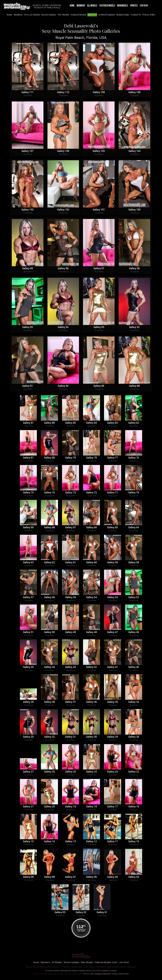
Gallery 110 (63, 92)
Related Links (123, 15)
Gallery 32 (49, 737)
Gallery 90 (63, 386)
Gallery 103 (28, 210)
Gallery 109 (99, 92)
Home (72, 6)
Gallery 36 (92, 702)
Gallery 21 (28, 807)
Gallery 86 (49, 423)
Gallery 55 (70, 597)
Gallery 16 (134, 807)
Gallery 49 (70, 632)
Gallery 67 (70, 528)
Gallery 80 (49, 458)
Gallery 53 (113, 597)
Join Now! (144, 6)
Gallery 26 (49, 772)
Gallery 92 (134, 327)
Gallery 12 (92, 842)
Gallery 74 (49, 493)
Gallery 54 (92, 597)
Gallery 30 (92, 737)
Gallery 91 (28, 386)
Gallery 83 (113, 423)
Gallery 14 (49, 842)
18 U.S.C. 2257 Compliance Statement (97, 974)
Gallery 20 (49, 807)
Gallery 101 (99, 210)
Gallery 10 (134, 842)
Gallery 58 (134, 563)
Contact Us (136, 15)
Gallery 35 (113, 702)
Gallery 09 (28, 877)
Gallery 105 (99, 151)
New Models (123, 6)
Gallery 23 (113, 772)
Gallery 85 (70, 423)
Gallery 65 (113, 528)
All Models (92, 6)
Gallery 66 (92, 528)
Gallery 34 (134, 702)
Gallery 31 (70, 737)
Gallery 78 (92, 458)
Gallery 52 (134, 597)
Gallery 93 (99, 327)
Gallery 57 (28, 597)
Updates (134, 6)
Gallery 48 (92, 632)
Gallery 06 (92, 877)
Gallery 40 (134, 667)
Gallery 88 (134, 386)
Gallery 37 (70, 702)
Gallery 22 (134, 772)
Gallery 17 (113, 807)
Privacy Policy (149, 15)
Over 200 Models (32, 15)
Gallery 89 (99, 386)
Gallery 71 (113, 493)
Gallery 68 (49, 528)
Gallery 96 (134, 269)
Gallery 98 (63, 269)
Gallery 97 (99, 269)
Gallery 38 (49, 702)
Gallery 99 (28, 269)
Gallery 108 (134, 92)
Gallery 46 (134, 632)
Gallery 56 (49, 597)
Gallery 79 (70, 458)
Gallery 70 (134, 493)
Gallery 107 (28, 151)
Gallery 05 (113, 877)
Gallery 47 (113, 632)
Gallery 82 (134, 423)
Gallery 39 (28, 702)
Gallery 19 (70, 807)
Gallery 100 (134, 210)
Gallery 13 (70, 842)
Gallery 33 (28, 737)
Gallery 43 (70, 667)
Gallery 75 (28, 493)
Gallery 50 (49, 632)
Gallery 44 (49, 667)
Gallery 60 (92, 563)
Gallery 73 (70, 493)
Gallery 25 (70, 772)
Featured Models (107, 6)
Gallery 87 (28, 423)
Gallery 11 (113, 842)
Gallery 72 (92, 493)
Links (115, 962)
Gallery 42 (92, 667)
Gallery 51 (28, 632)
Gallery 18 (92, 807)
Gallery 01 (102, 912)
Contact (115, 974)
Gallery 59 (113, 563)
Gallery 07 (70, 877)
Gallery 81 (28, 458)
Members (81, 6)
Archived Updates (107, 15)
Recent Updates (49, 15)
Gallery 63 (28, 563)
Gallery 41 (113, 667)
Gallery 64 (134, 528)
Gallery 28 (134, 737)
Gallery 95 (28, 327)
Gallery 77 (113, 458)
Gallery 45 (28, 667)
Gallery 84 (92, 423)
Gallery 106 (63, 151)
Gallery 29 (113, 737)
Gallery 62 (49, 563)
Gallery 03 (60, 912)
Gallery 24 (92, 772)
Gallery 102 (63, 210)
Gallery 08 (49, 877)
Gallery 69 (28, 528)
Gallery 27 (28, 772)
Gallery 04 (134, 877)
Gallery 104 (134, 151)
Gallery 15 (28, 842)
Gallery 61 (70, 563)
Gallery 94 (63, 327)
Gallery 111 (28, 92)
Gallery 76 (134, 458)
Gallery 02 (81, 912)
